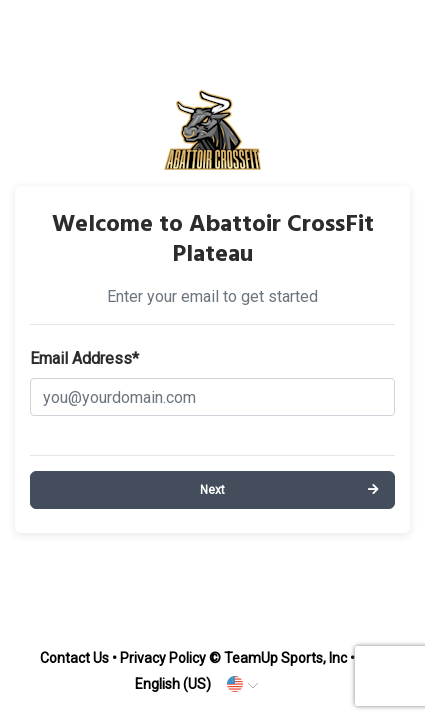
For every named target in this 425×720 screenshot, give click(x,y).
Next (212, 490)
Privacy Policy (163, 658)
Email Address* (84, 358)
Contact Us (74, 658)
